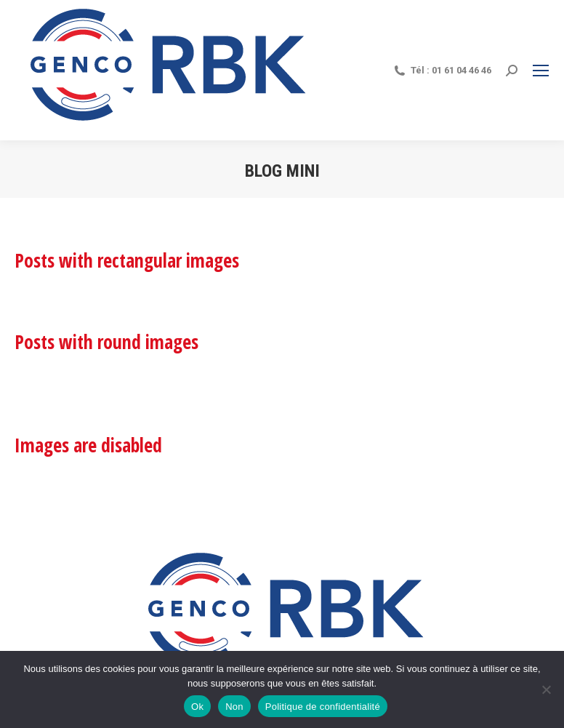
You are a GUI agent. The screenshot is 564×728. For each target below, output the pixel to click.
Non (234, 707)
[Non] (546, 689)
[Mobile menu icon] (541, 71)
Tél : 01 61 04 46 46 (442, 71)
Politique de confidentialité (323, 707)
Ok (197, 707)
